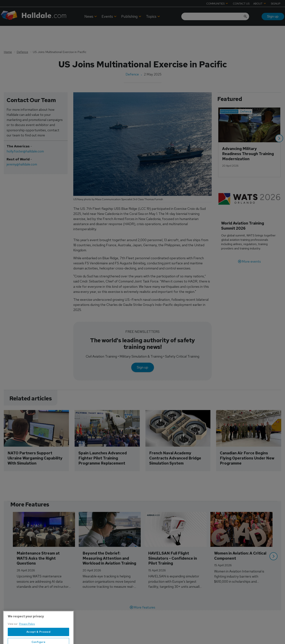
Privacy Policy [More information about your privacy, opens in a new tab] (27, 640)
